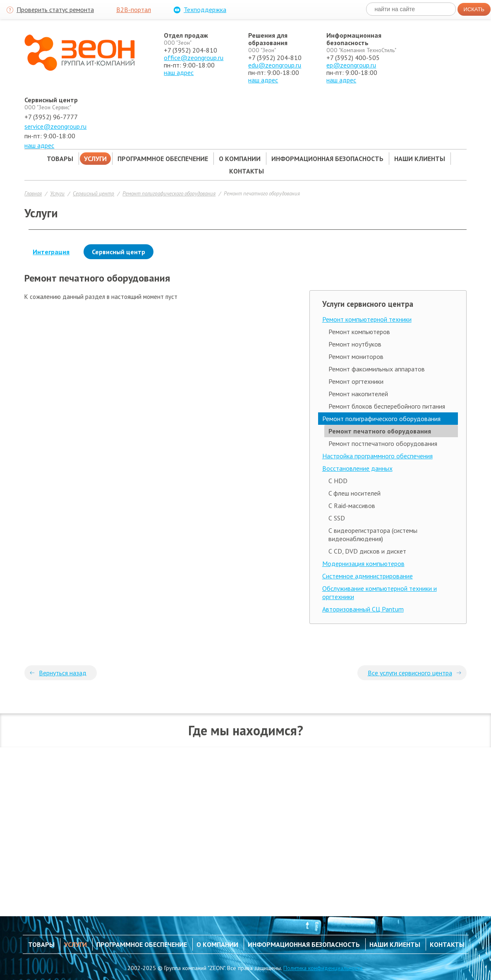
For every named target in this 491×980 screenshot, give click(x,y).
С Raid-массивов (352, 506)
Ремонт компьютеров (359, 332)
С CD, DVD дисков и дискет (367, 551)
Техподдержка (199, 10)
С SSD (337, 518)
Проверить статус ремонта (49, 10)
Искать (474, 9)
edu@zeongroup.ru (275, 65)
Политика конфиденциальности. (323, 968)
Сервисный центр (93, 193)
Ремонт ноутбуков (355, 344)
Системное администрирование (368, 576)
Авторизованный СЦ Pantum (363, 609)
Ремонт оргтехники (356, 381)
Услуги (57, 193)
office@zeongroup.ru (194, 58)
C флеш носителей (354, 493)
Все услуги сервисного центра (410, 673)
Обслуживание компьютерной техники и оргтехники (380, 592)
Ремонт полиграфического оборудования (169, 193)
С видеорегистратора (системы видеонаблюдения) (373, 535)
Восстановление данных (357, 468)
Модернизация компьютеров (363, 563)
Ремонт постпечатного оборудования (383, 443)
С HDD (338, 481)
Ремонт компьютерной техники (367, 319)
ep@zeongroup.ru (351, 65)
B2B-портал (134, 10)
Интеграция (51, 252)
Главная (33, 193)
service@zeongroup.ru (55, 126)
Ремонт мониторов (356, 356)
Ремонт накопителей (358, 394)
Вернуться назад (63, 673)
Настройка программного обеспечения (377, 456)
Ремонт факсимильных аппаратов (377, 369)
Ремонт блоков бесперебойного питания (387, 406)
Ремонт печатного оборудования (262, 193)
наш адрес (179, 72)
